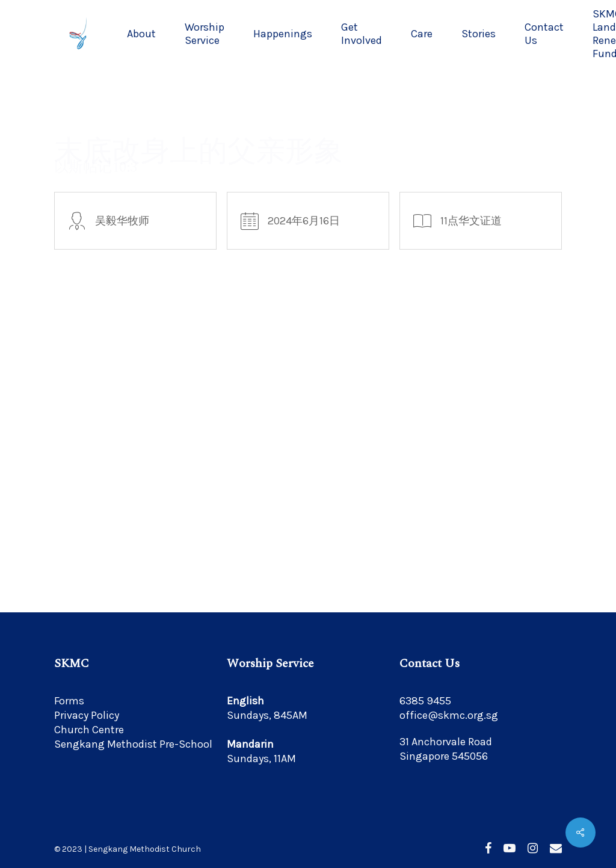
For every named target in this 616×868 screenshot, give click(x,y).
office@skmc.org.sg (449, 715)
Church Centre (89, 730)
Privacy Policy (87, 715)
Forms (69, 701)
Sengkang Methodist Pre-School (133, 744)
